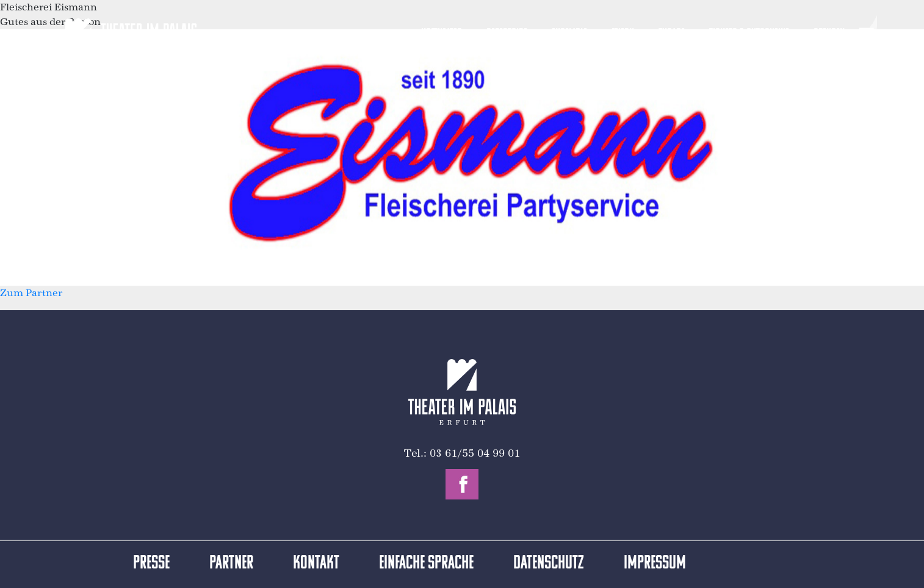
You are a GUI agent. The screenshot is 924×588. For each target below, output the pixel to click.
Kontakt (316, 564)
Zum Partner (31, 293)
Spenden (829, 34)
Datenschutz (549, 564)
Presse (151, 564)
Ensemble (569, 34)
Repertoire (507, 34)
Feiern (623, 34)
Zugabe (672, 34)
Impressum (655, 564)
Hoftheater (442, 34)
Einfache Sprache (426, 564)
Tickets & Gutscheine (749, 34)
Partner (231, 564)
